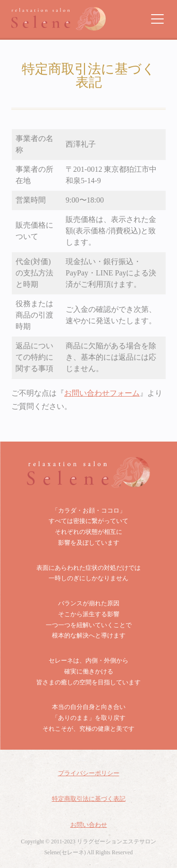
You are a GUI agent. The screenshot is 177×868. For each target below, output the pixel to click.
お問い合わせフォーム (102, 393)
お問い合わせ (89, 825)
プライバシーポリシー (89, 773)
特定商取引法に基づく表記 (89, 799)
